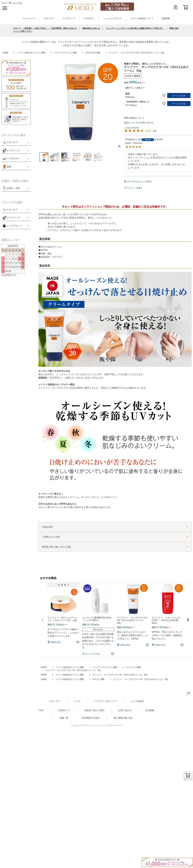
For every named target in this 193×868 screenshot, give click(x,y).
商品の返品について (134, 118)
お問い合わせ (125, 710)
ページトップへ (188, 693)
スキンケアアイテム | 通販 (65, 53)
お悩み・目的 (11, 188)
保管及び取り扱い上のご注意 (56, 547)
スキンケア (49, 19)
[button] (42, 620)
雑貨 (9, 167)
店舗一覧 (64, 718)
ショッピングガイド (113, 19)
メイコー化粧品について (142, 19)
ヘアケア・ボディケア (106, 701)
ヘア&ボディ (89, 19)
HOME (5, 53)
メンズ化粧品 (137, 701)
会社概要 (150, 710)
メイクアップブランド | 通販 (105, 667)
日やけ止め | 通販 (93, 53)
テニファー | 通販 (133, 667)
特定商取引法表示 (91, 718)
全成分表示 (47, 527)
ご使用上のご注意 (51, 537)
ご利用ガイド (64, 710)
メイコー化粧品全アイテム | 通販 (31, 53)
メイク (77, 701)
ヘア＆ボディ (13, 159)
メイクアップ (69, 19)
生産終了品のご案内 (94, 710)
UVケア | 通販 (98, 679)
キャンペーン (29, 19)
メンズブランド (14, 226)
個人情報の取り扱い (124, 718)
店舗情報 (166, 19)
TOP (41, 710)
